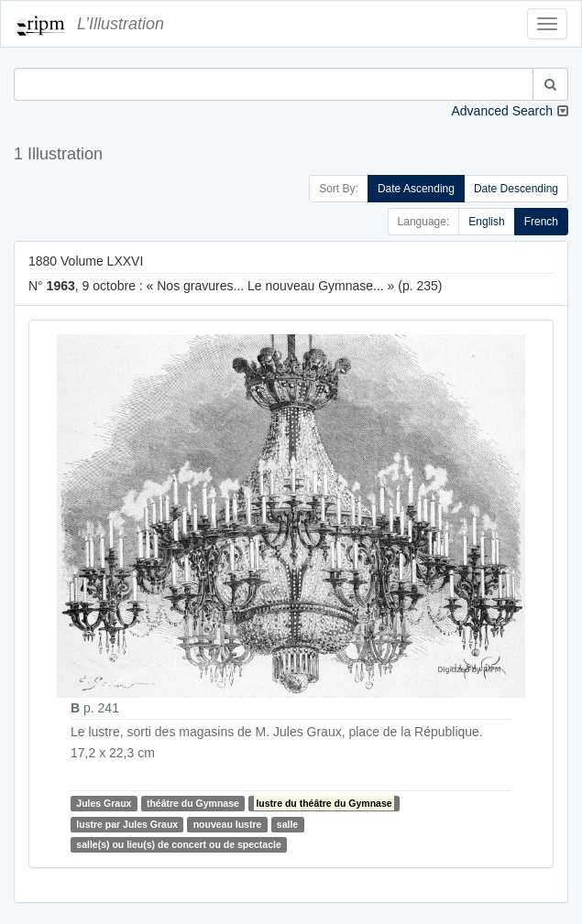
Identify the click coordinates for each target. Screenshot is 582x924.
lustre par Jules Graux (127, 824)
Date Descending (516, 189)
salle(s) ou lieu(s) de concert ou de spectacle (178, 844)
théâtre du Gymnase (193, 803)
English (486, 222)
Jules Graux (104, 803)
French (541, 222)
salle (287, 824)
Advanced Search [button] (502, 111)
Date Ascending (416, 189)
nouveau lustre (228, 824)
